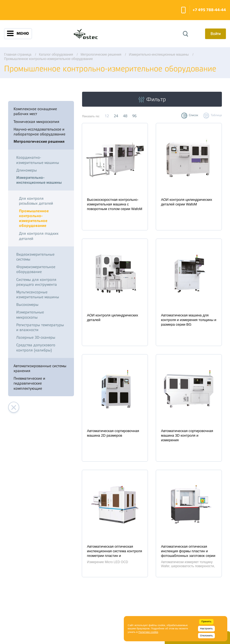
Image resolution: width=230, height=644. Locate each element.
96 (134, 116)
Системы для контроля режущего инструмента (37, 282)
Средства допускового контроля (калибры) (36, 347)
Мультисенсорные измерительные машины (38, 294)
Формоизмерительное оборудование (36, 269)
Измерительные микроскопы (30, 315)
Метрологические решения (39, 142)
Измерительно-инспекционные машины (39, 180)
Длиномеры (27, 170)
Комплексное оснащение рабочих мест (35, 111)
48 (125, 116)
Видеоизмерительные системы (35, 257)
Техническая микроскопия (36, 122)
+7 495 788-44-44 (209, 10)
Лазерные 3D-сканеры (36, 337)
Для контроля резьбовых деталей (36, 201)
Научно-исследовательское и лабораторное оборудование (39, 132)
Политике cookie (148, 632)
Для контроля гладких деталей (39, 236)
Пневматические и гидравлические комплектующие (29, 383)
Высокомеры (27, 304)
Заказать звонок (183, 10)
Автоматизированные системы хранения (40, 368)
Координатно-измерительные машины (38, 160)
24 (116, 116)
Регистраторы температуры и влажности (40, 327)
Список (194, 115)
